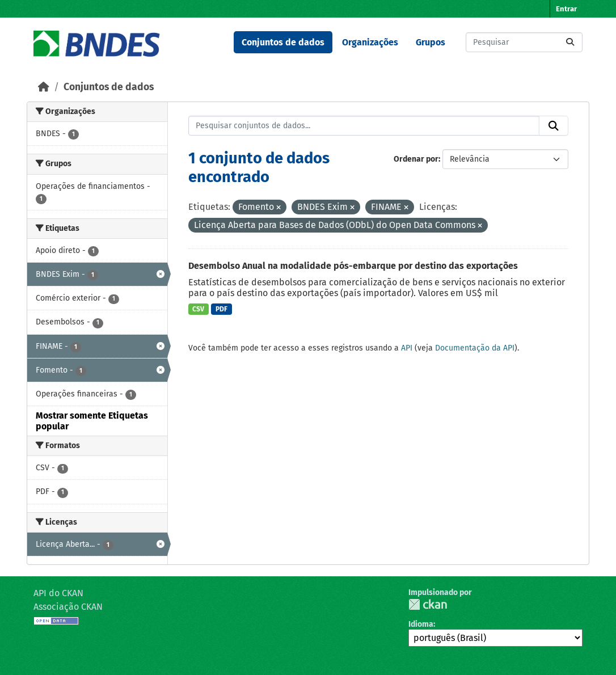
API (407, 348)
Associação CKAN (68, 607)
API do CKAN (58, 593)
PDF (221, 309)
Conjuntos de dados (283, 42)
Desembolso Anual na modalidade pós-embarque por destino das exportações (353, 266)
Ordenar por (416, 159)
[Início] (44, 87)
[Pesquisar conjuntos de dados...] (524, 42)
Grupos (431, 42)
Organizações (370, 42)
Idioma (421, 624)
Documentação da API (475, 348)
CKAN (428, 604)
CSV (198, 309)
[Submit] (570, 42)
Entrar (566, 9)
